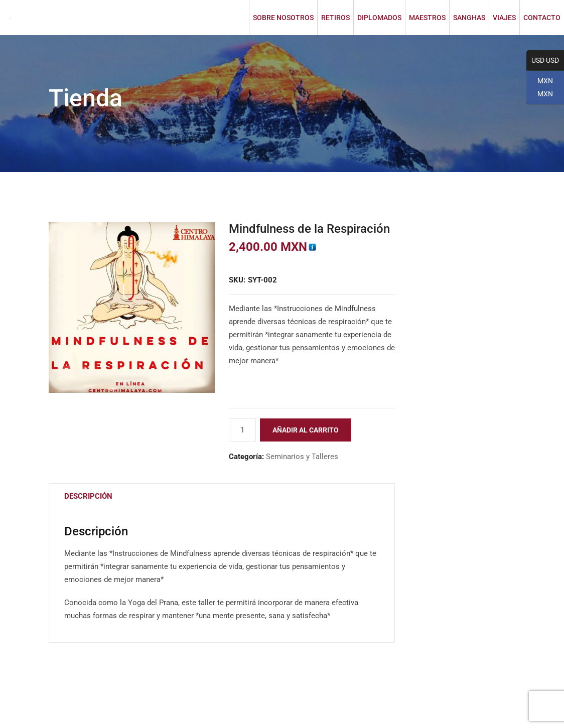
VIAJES (504, 18)
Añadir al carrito (306, 430)
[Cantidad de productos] (242, 430)
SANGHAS (469, 18)
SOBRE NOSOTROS (283, 18)
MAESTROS (427, 18)
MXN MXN (540, 91)
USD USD (543, 61)
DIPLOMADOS (379, 18)
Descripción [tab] (88, 496)
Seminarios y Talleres (302, 457)
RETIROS (335, 18)
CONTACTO (542, 18)
